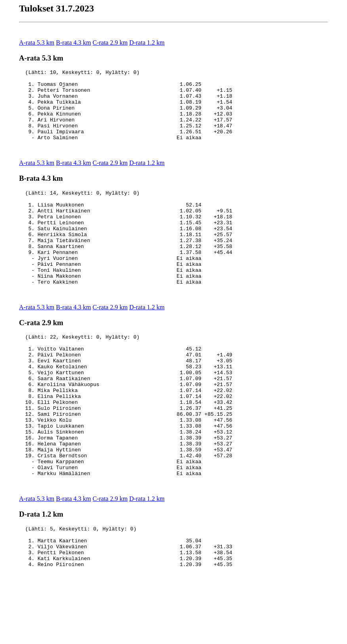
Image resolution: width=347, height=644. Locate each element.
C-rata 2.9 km (110, 43)
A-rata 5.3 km (37, 43)
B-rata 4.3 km (73, 43)
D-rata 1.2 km (147, 43)
